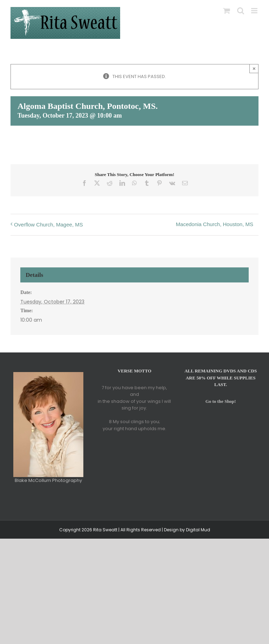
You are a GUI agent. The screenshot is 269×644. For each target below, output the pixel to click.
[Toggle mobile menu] (255, 11)
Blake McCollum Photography (48, 480)
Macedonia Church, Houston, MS (215, 224)
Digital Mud (198, 530)
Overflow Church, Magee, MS (49, 225)
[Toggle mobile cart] (227, 11)
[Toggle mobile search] (241, 11)
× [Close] (254, 68)
